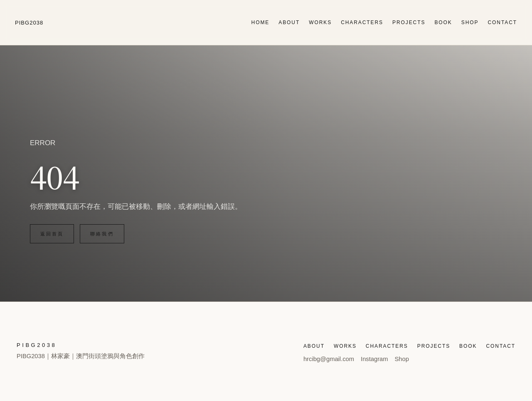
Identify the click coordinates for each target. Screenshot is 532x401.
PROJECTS (409, 22)
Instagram (374, 359)
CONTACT (502, 22)
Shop (402, 359)
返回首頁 (52, 234)
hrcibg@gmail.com (329, 359)
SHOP (470, 22)
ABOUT (289, 22)
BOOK (443, 22)
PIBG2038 (29, 23)
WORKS (320, 22)
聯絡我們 (102, 234)
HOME (261, 22)
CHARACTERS (362, 22)
